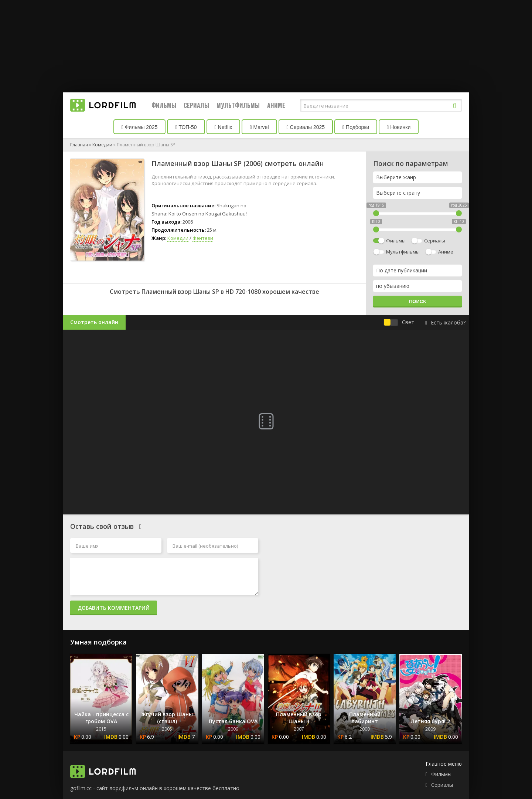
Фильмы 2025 (140, 127)
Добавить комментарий (114, 608)
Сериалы (196, 105)
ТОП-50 (186, 127)
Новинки (399, 127)
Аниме (276, 105)
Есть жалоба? (445, 322)
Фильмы (164, 105)
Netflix (224, 127)
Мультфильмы (238, 105)
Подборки (356, 127)
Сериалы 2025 (306, 127)
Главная (79, 145)
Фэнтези (203, 238)
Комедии (102, 145)
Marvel (259, 127)
